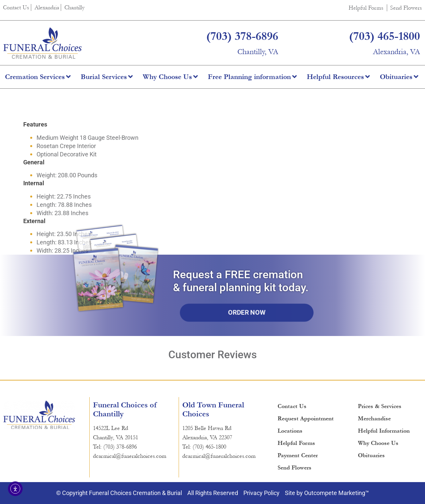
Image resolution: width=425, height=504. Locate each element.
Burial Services (107, 77)
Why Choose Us (170, 77)
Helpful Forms (366, 8)
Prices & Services (380, 406)
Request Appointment (306, 419)
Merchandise (374, 419)
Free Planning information (252, 77)
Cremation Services (38, 77)
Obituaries (399, 77)
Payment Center (298, 455)
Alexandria (47, 7)
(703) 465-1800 (384, 36)
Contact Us (16, 7)
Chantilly (75, 7)
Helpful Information (384, 431)
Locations (290, 431)
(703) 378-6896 (242, 36)
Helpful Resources (338, 77)
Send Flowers (406, 8)
